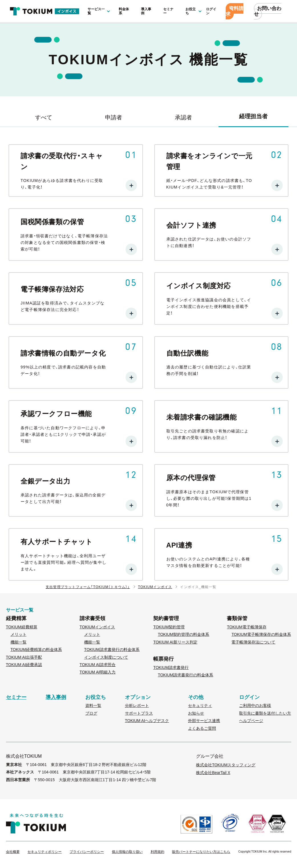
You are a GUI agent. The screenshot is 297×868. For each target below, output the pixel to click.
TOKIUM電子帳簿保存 (247, 627)
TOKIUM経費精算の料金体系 (36, 650)
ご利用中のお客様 (255, 705)
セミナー (168, 11)
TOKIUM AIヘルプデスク (147, 721)
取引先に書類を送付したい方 (265, 713)
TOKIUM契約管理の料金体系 (183, 634)
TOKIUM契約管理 (169, 627)
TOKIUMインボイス (155, 587)
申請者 (114, 117)
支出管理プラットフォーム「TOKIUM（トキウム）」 (88, 587)
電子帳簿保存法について (253, 642)
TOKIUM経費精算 (22, 627)
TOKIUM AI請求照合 (98, 665)
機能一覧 (19, 642)
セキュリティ (200, 705)
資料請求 (235, 11)
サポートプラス (139, 713)
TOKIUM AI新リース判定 (175, 642)
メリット (19, 634)
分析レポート (137, 705)
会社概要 (13, 852)
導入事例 (146, 11)
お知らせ (196, 713)
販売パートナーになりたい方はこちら (201, 852)
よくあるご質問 (202, 728)
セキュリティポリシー (45, 852)
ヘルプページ (251, 721)
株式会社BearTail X (213, 773)
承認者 (183, 117)
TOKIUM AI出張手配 (24, 657)
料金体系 (124, 11)
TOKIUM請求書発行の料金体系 (112, 650)
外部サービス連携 (204, 721)
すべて (44, 117)
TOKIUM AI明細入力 (98, 672)
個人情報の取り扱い (127, 852)
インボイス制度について (106, 657)
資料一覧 (93, 705)
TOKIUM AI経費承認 (24, 665)
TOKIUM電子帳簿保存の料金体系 (261, 634)
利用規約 (157, 852)
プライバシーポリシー (87, 852)
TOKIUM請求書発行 (171, 667)
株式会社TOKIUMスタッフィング (226, 765)
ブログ (91, 713)
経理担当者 (253, 116)
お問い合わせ (268, 11)
